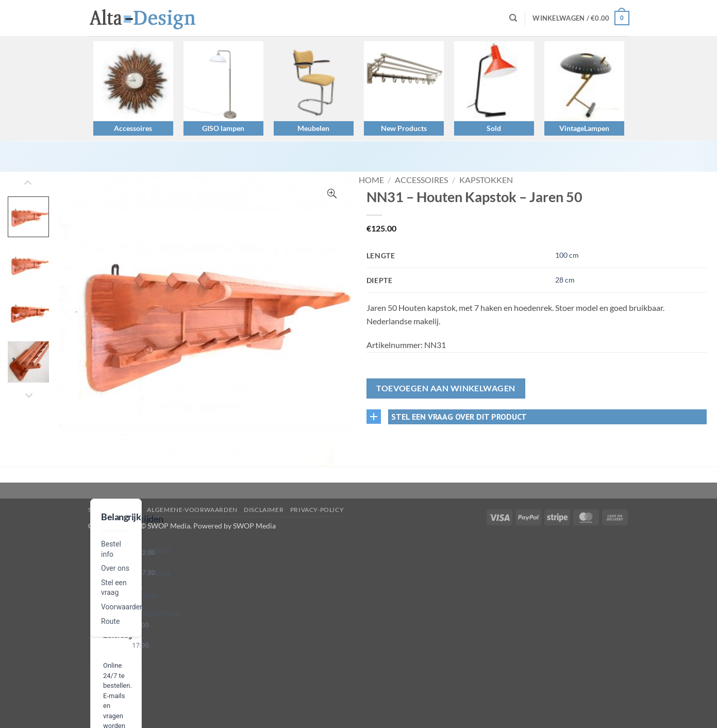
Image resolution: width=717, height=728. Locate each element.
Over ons (115, 568)
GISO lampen (223, 128)
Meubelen (313, 128)
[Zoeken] (513, 18)
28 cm (565, 280)
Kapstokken (486, 180)
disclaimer (264, 510)
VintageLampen (584, 128)
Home (371, 180)
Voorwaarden (122, 607)
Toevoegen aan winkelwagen (446, 388)
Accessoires (133, 128)
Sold (494, 128)
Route (110, 621)
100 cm (567, 255)
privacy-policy (317, 510)
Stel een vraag (115, 510)
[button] (581, 18)
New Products (404, 128)
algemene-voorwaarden (192, 510)
